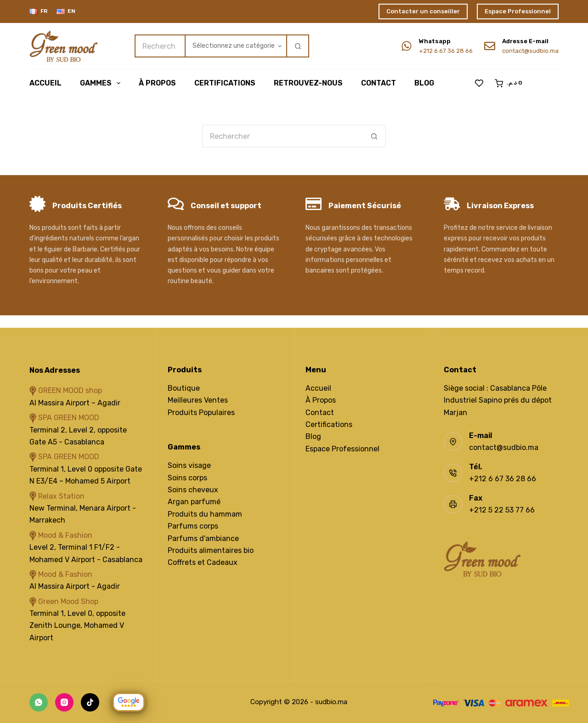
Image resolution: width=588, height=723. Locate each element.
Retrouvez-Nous (308, 83)
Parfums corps (193, 526)
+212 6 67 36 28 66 (446, 51)
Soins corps (187, 478)
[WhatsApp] (39, 702)
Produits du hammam (205, 514)
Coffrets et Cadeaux (203, 562)
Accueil (45, 83)
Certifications (225, 83)
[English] (66, 11)
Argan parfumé (194, 502)
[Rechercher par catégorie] (235, 46)
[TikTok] (90, 702)
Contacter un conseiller (423, 11)
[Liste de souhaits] (479, 83)
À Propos (157, 83)
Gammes (102, 83)
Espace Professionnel (518, 11)
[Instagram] (64, 702)
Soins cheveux (193, 490)
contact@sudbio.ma (530, 51)
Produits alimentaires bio (211, 550)
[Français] (38, 11)
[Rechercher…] (160, 46)
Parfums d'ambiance (203, 538)
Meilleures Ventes (198, 400)
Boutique (184, 388)
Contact (379, 83)
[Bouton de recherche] (298, 46)
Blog (424, 83)
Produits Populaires (201, 413)
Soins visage (189, 465)
